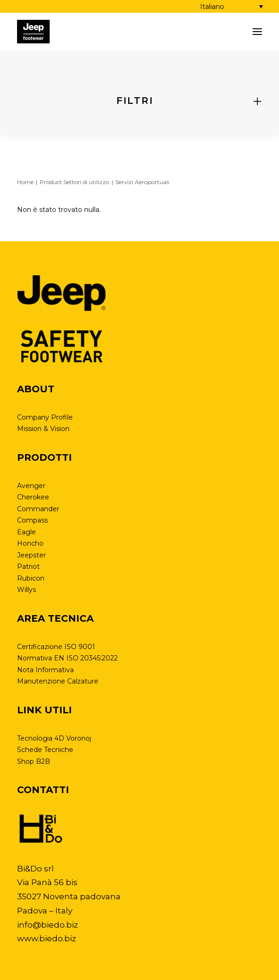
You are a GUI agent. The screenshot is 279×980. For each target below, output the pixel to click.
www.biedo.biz (47, 938)
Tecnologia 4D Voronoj (54, 738)
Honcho (30, 543)
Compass (32, 520)
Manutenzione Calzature (58, 681)
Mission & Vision (43, 429)
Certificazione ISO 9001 (56, 647)
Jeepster (31, 555)
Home (25, 182)
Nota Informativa (45, 670)
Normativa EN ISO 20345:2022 (67, 658)
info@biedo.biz (48, 925)
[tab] (139, 101)
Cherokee (33, 497)
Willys (26, 590)
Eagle (26, 532)
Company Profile (45, 417)
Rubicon (31, 578)
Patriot (28, 566)
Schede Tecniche (45, 750)
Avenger (31, 486)
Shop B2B (34, 761)
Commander (38, 509)
